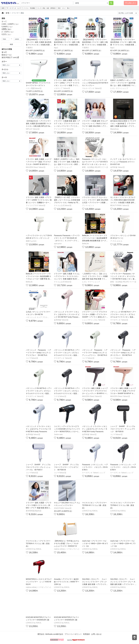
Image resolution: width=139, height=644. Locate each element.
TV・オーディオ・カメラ (14, 8)
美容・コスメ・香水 (64, 8)
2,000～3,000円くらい (10, 24)
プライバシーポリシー (73, 634)
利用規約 (87, 634)
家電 (3, 8)
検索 (11, 44)
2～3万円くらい (8, 32)
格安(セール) (7, 55)
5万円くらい (6, 34)
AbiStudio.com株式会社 (54, 634)
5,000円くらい (7, 27)
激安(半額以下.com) (10, 57)
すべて (4, 21)
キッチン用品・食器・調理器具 (47, 8)
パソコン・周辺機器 (29, 8)
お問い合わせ (96, 634)
